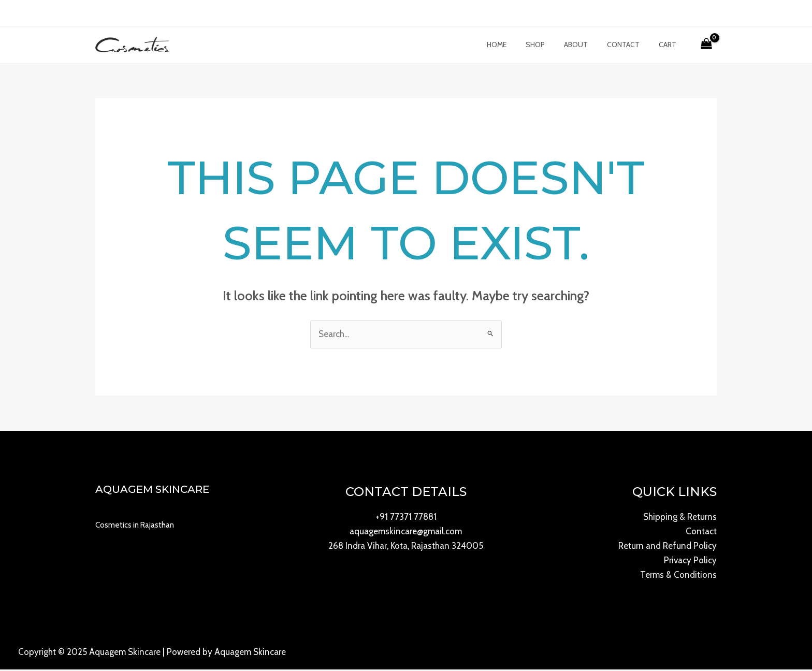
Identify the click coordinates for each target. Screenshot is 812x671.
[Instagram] (131, 14)
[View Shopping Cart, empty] (706, 46)
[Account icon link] (691, 13)
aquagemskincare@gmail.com (406, 533)
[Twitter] (115, 14)
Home (517, 46)
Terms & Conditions (678, 577)
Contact (630, 46)
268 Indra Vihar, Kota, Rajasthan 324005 (406, 548)
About (587, 46)
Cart (670, 46)
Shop (551, 46)
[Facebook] (100, 14)
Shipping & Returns (680, 519)
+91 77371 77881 (406, 519)
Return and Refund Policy (668, 548)
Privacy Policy (690, 562)
